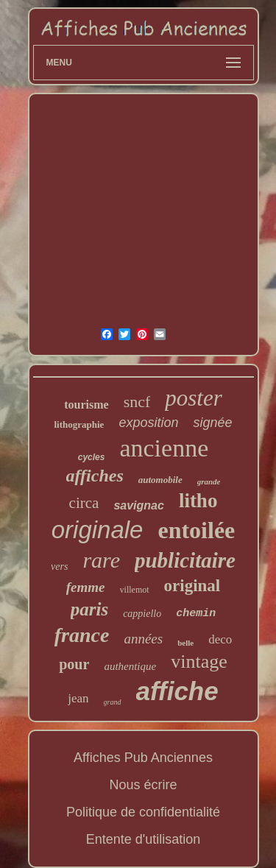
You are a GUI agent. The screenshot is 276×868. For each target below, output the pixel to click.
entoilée (196, 530)
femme (86, 587)
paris (89, 609)
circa (84, 503)
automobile (160, 480)
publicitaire (185, 560)
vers (59, 567)
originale (98, 530)
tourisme (86, 405)
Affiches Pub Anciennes (143, 758)
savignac (138, 505)
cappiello (142, 614)
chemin (196, 614)
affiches (95, 476)
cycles (92, 457)
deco (220, 639)
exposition (148, 423)
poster (194, 398)
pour (74, 664)
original (192, 586)
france (82, 635)
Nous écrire (143, 785)
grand (113, 702)
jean (78, 698)
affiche (177, 691)
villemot (135, 590)
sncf (137, 402)
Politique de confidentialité (143, 812)
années (143, 639)
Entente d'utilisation (144, 839)
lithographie (79, 424)
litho (198, 501)
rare (101, 560)
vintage (199, 661)
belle (185, 643)
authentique (130, 666)
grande (209, 481)
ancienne (164, 448)
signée (212, 423)
